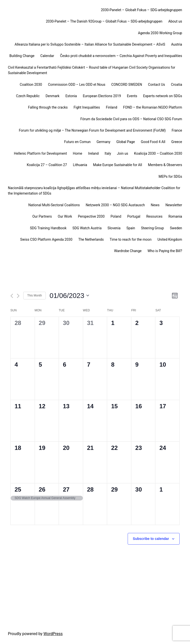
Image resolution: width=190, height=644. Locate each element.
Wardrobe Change (128, 251)
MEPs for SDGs (170, 176)
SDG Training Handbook (48, 228)
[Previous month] (12, 296)
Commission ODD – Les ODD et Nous (77, 85)
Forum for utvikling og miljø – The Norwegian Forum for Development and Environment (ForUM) (92, 130)
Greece (177, 142)
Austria (177, 44)
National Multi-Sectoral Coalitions (54, 205)
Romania (175, 216)
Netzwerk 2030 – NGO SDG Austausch (115, 205)
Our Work (65, 216)
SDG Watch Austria (87, 228)
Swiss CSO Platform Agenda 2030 (46, 239)
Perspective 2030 (91, 216)
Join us (123, 153)
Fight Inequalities (87, 107)
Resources (154, 216)
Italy (108, 153)
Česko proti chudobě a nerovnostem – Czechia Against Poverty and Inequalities (121, 56)
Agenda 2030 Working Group (160, 33)
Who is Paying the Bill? (165, 251)
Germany (103, 142)
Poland (116, 216)
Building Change (22, 56)
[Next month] (18, 296)
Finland (112, 107)
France (177, 130)
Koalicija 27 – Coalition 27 (47, 165)
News (155, 205)
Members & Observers (165, 165)
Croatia (177, 85)
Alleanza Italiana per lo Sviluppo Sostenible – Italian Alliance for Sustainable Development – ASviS (90, 44)
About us (175, 21)
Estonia (71, 96)
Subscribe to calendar (151, 539)
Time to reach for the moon (131, 239)
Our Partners (42, 216)
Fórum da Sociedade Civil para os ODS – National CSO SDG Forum (131, 119)
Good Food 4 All (153, 142)
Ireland (93, 153)
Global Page (126, 142)
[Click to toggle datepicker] (69, 296)
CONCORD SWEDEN (127, 85)
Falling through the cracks (48, 107)
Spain (131, 228)
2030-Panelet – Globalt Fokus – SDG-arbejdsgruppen (142, 10)
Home (78, 153)
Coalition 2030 (31, 85)
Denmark (52, 96)
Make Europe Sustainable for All (118, 165)
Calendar (47, 56)
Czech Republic (28, 96)
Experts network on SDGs (163, 96)
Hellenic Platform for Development (40, 153)
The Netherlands (91, 239)
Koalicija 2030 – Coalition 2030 (158, 153)
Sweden (176, 228)
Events (132, 96)
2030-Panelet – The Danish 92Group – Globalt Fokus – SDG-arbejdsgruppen (104, 21)
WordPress (53, 634)
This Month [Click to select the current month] (35, 295)
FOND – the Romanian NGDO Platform (153, 107)
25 (18, 489)
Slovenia (114, 228)
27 (66, 489)
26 (42, 489)
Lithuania (80, 165)
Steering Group (153, 228)
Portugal (134, 216)
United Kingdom (170, 239)
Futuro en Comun (77, 142)
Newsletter (174, 205)
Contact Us (156, 85)
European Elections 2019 (102, 96)
